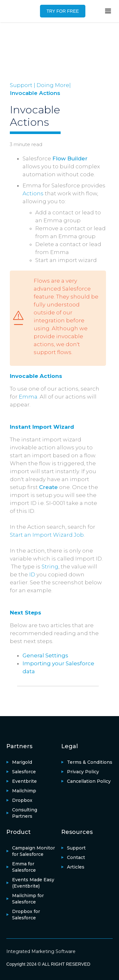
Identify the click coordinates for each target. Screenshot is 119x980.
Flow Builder (70, 158)
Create (48, 487)
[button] (108, 11)
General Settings (45, 655)
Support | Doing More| (40, 85)
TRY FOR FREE (63, 11)
